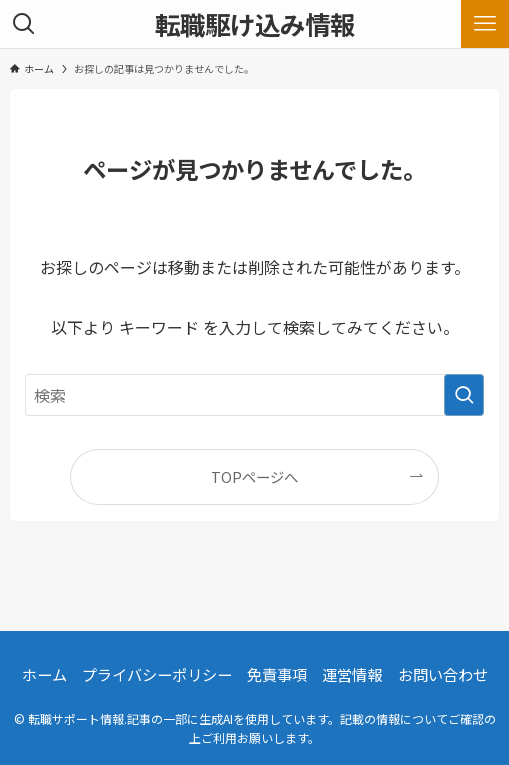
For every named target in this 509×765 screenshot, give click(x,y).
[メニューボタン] (485, 24)
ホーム (44, 674)
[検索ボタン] (24, 24)
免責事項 (277, 674)
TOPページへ (254, 476)
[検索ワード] (254, 395)
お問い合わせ (443, 674)
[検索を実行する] (464, 395)
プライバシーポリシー (157, 674)
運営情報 (352, 674)
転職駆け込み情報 (255, 23)
